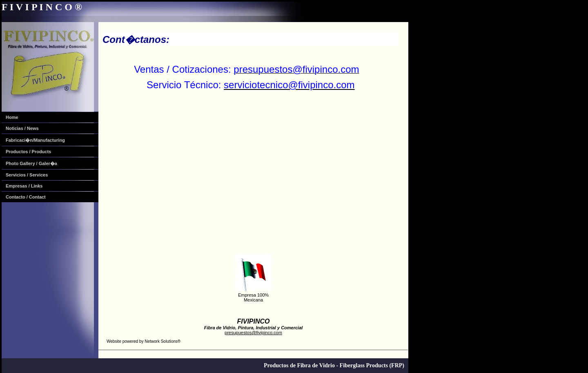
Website (114, 341)
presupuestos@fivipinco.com (253, 333)
